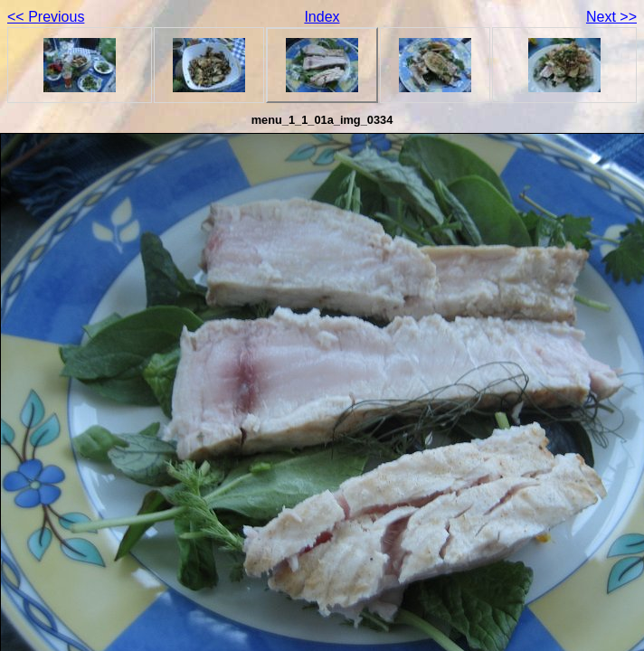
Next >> (611, 17)
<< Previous (46, 17)
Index (322, 17)
